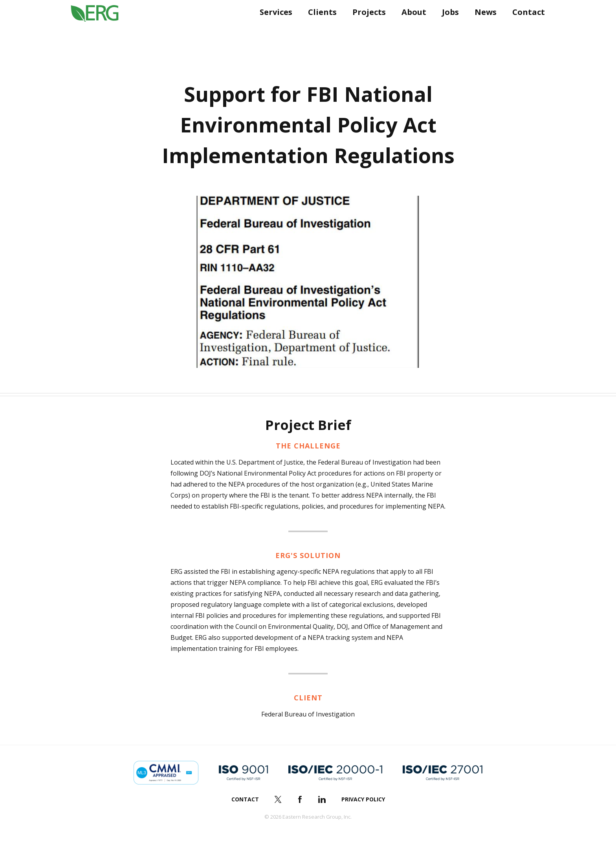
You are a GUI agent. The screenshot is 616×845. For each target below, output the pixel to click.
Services (273, 27)
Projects (366, 27)
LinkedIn (322, 799)
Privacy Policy (363, 799)
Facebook (300, 799)
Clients (320, 27)
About (411, 27)
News (483, 27)
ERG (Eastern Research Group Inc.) (100, 27)
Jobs (448, 27)
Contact (526, 27)
